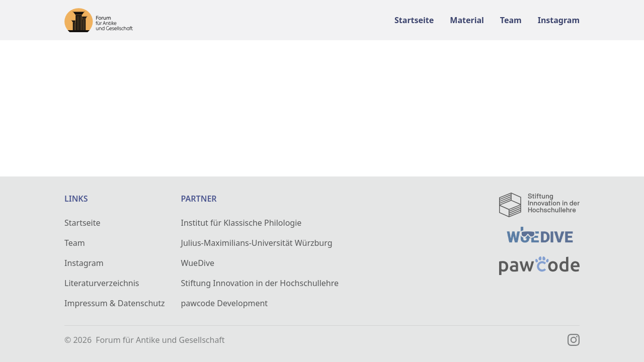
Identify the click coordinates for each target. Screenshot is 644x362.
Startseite (83, 223)
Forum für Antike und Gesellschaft (160, 340)
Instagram (84, 263)
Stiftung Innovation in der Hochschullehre (260, 283)
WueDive (198, 263)
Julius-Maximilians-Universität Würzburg (257, 243)
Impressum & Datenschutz (115, 303)
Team (75, 243)
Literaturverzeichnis (102, 283)
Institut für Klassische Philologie (242, 223)
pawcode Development (225, 303)
